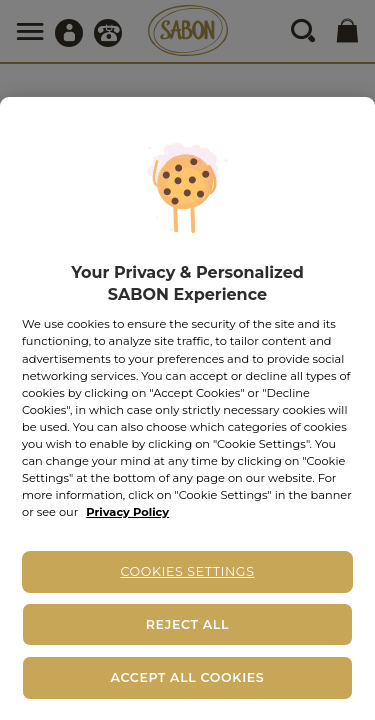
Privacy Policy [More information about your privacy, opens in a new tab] (127, 512)
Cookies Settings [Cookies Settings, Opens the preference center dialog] (187, 571)
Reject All (187, 624)
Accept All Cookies (188, 677)
